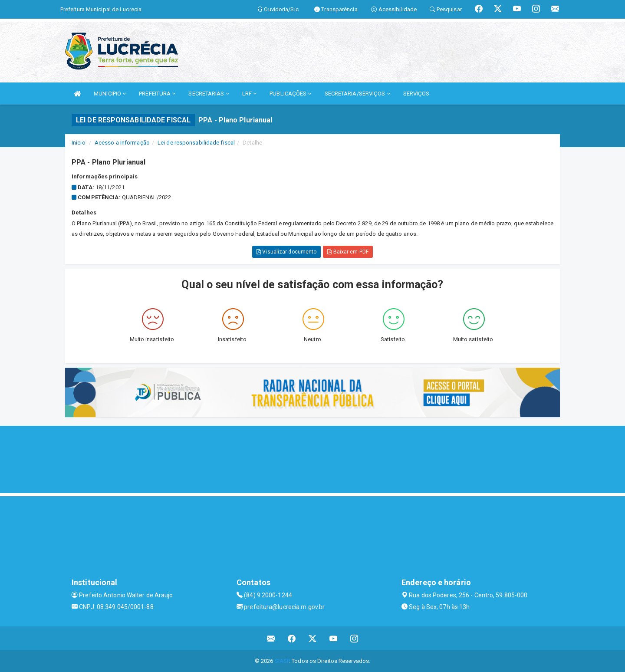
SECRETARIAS (209, 94)
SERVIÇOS (416, 94)
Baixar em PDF (348, 252)
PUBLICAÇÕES (290, 94)
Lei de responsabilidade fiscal (196, 143)
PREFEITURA (157, 94)
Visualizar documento (286, 252)
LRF (250, 94)
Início (79, 143)
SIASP (282, 661)
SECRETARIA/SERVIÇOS (357, 94)
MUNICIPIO (110, 94)
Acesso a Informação (122, 143)
